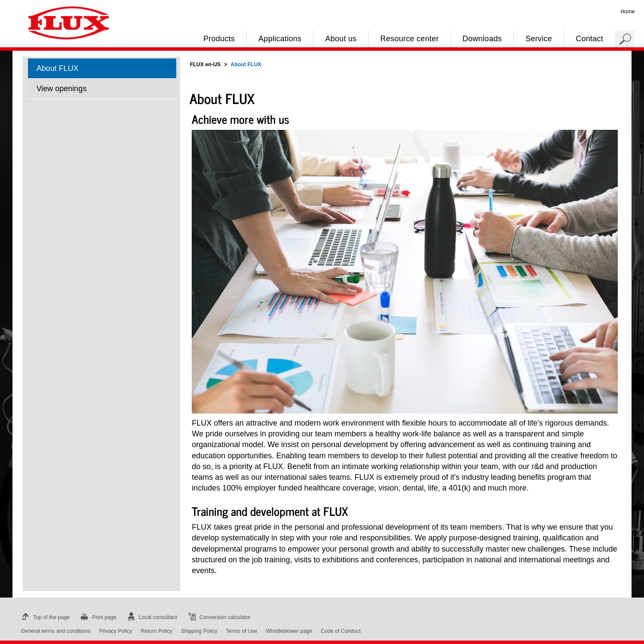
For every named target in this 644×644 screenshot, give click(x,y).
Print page (97, 617)
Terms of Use (241, 631)
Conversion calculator (218, 617)
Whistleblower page (289, 631)
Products (219, 39)
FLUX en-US (205, 64)
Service (539, 39)
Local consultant (151, 617)
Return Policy (156, 631)
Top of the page (44, 617)
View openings (62, 89)
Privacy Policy (115, 631)
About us (341, 39)
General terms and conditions (56, 631)
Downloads (482, 39)
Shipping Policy (199, 631)
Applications (280, 39)
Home (627, 12)
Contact (589, 39)
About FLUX (58, 68)
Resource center (410, 39)
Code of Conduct (341, 631)
